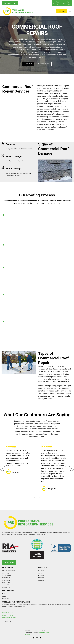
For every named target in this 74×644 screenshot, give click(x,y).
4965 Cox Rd (6, 611)
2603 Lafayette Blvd (7, 616)
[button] (70, 11)
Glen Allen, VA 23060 (8, 613)
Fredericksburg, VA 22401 (9, 618)
